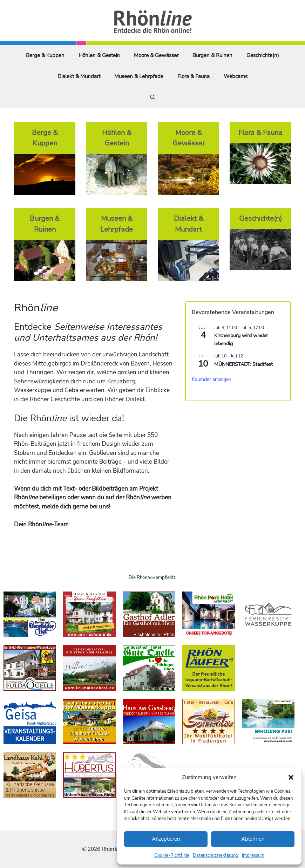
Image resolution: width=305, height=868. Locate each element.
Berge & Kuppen (45, 55)
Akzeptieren (166, 839)
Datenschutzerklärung (216, 855)
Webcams (236, 76)
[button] (291, 777)
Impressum (253, 855)
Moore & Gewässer (156, 55)
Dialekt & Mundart (79, 76)
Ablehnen (253, 839)
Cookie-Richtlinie (172, 855)
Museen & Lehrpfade (139, 76)
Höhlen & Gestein (99, 55)
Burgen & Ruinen (212, 55)
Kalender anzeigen (212, 379)
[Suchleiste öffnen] (153, 97)
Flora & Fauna (194, 76)
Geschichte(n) (263, 55)
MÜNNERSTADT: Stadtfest (243, 364)
